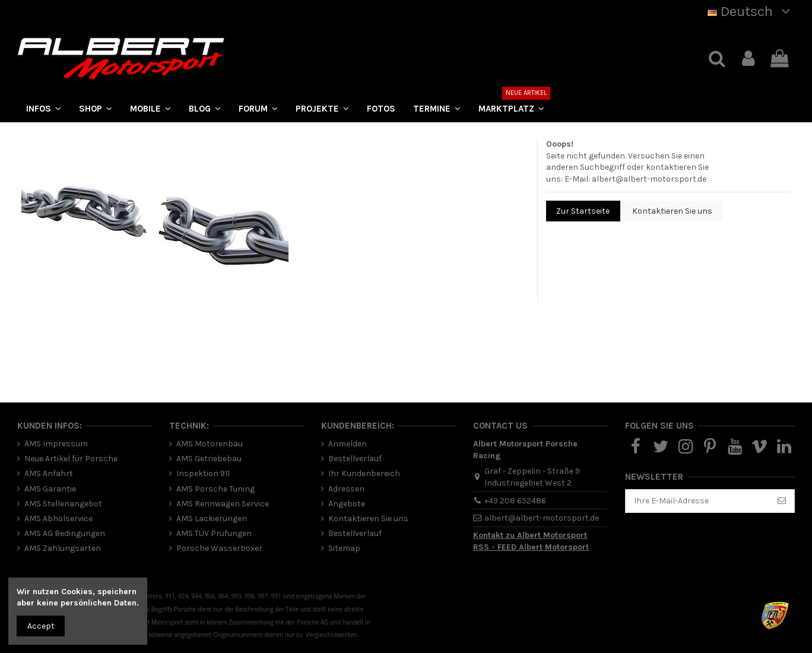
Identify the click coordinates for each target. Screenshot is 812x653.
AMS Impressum (56, 444)
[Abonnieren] (782, 501)
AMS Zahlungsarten (63, 548)
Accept (41, 626)
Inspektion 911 (203, 473)
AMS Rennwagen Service (223, 504)
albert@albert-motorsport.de (649, 179)
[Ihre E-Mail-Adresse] (697, 501)
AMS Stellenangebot (63, 504)
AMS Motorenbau (210, 444)
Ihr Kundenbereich (364, 473)
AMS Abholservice (58, 519)
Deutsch (751, 11)
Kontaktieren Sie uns (672, 211)
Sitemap (344, 548)
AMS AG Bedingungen (65, 533)
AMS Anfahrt (49, 473)
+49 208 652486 (515, 501)
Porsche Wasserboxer (219, 548)
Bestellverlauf (355, 459)
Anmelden (348, 444)
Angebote (347, 504)
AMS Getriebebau (209, 459)
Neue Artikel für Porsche (71, 459)
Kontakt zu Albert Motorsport (530, 535)
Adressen (346, 489)
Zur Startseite (583, 211)
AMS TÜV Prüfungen (214, 533)
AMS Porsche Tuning (215, 489)
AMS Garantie (50, 489)
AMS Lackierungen (212, 519)
